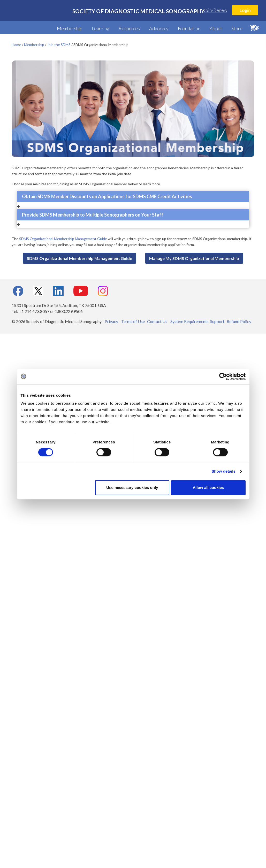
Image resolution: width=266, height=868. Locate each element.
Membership (70, 28)
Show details (223, 471)
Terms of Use (133, 321)
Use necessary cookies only (132, 487)
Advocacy (159, 28)
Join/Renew (215, 10)
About (216, 28)
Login (245, 10)
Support (217, 321)
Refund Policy (239, 321)
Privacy (111, 321)
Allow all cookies (208, 487)
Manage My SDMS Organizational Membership (194, 258)
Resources (129, 28)
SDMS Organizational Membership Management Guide (63, 239)
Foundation (189, 28)
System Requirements (189, 321)
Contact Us (157, 321)
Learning (101, 28)
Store (237, 28)
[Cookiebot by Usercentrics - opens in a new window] (223, 377)
